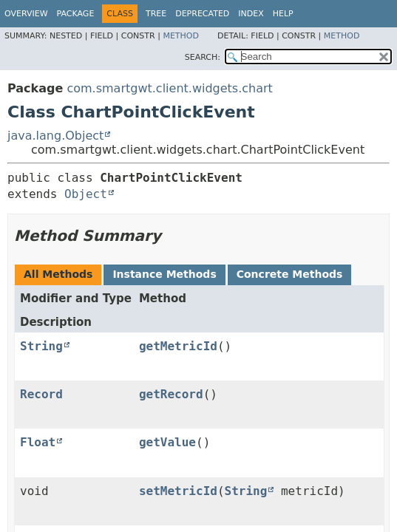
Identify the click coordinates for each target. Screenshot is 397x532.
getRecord (171, 394)
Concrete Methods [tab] (290, 274)
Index (251, 14)
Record (41, 394)
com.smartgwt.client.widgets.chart (169, 88)
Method (181, 36)
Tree (156, 14)
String (41, 346)
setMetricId (178, 491)
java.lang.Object (55, 136)
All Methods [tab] (58, 274)
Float (38, 442)
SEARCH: (203, 57)
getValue (167, 442)
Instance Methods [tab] (164, 274)
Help (283, 14)
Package (76, 14)
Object (86, 194)
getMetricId (178, 346)
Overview (26, 14)
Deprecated (202, 14)
